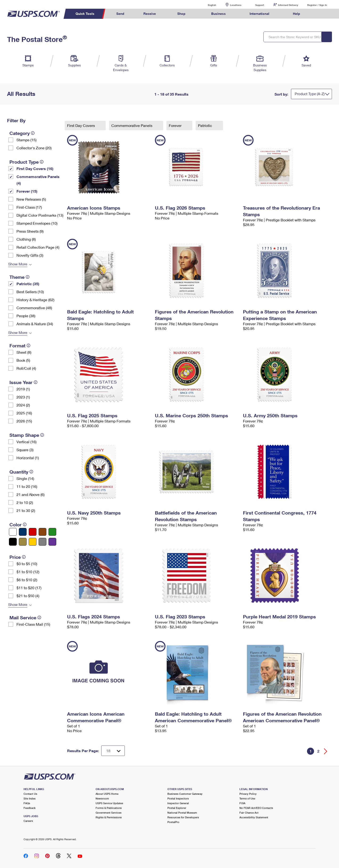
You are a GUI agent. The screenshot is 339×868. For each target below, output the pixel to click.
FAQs (27, 803)
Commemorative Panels (132, 125)
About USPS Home (107, 794)
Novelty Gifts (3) (30, 255)
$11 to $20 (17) (29, 588)
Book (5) (23, 360)
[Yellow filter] (33, 542)
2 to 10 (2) (25, 502)
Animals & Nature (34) (35, 324)
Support (260, 5)
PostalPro (173, 822)
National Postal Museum (182, 813)
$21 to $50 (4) (28, 596)
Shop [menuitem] (181, 14)
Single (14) (25, 478)
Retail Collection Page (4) (38, 247)
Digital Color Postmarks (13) (40, 215)
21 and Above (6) (30, 494)
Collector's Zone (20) (34, 148)
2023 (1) (23, 397)
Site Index (30, 798)
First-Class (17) (29, 207)
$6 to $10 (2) (27, 580)
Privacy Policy (248, 794)
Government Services (109, 813)
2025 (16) (24, 413)
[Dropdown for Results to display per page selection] (113, 751)
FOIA (242, 803)
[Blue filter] (23, 532)
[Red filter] (33, 532)
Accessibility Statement (254, 817)
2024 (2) (23, 405)
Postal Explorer (177, 808)
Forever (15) (27, 191)
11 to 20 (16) (27, 486)
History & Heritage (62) (35, 300)
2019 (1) (23, 389)
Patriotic (206, 125)
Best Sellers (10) (30, 292)
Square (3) (25, 450)
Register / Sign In (317, 5)
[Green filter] (52, 532)
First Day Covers (81, 125)
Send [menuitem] (120, 14)
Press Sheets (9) (30, 231)
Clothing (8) (26, 239)
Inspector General (178, 803)
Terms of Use (247, 798)
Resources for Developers (183, 817)
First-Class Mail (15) (33, 624)
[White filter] (13, 532)
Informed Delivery (288, 5)
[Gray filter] (42, 542)
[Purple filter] (52, 542)
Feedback (30, 808)
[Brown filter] (42, 532)
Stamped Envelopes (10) (37, 223)
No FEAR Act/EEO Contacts (256, 808)
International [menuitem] (259, 14)
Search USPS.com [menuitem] (319, 14)
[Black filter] (13, 542)
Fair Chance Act (249, 813)
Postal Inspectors (178, 798)
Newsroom (102, 798)
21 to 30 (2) (26, 510)
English (207, 5)
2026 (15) (24, 421)
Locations (236, 5)
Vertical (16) (26, 442)
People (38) (26, 316)
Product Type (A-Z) (310, 94)
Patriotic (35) (28, 284)
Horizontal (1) (28, 458)
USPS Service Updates (109, 803)
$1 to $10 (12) (28, 572)
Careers (28, 821)
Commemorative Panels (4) (38, 180)
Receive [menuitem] (150, 14)
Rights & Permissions (109, 817)
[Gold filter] (23, 542)
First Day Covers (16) (35, 168)
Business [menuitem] (218, 14)
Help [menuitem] (297, 14)
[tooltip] (33, 133)
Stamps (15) (26, 140)
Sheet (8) (24, 352)
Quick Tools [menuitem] (85, 14)
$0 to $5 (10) (27, 564)
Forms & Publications (109, 808)
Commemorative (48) (34, 308)
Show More (18, 264)
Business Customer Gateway (185, 794)
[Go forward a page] (326, 751)
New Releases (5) (31, 199)
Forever (176, 125)
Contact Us (30, 794)
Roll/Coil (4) (26, 368)
